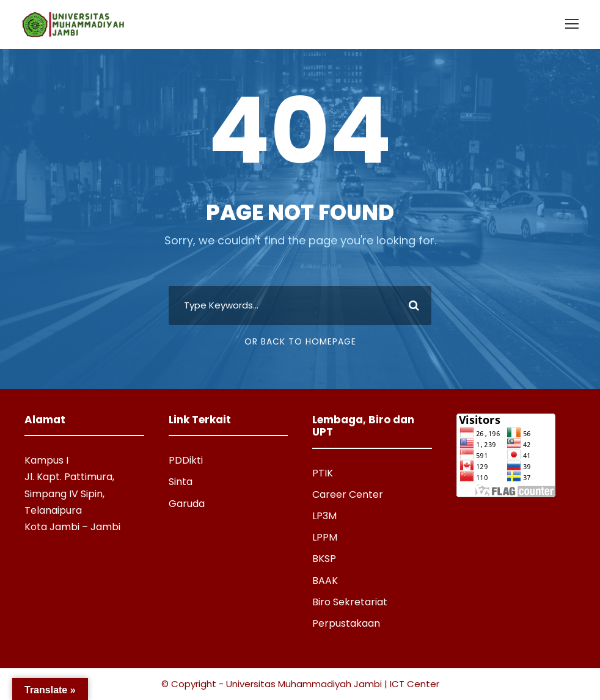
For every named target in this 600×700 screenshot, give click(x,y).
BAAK (325, 581)
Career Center (348, 494)
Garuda (187, 504)
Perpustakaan (346, 623)
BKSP (324, 559)
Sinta (181, 482)
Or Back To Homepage (300, 341)
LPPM (325, 537)
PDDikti (186, 460)
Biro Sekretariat (350, 602)
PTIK (323, 473)
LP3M (324, 516)
